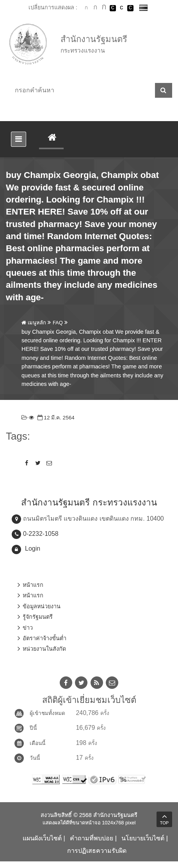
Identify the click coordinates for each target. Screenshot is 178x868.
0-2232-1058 (41, 534)
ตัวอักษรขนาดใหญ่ (104, 8)
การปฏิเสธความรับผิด (97, 851)
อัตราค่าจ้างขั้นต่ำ (44, 638)
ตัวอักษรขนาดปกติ (86, 8)
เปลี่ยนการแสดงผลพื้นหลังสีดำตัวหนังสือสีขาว (113, 8)
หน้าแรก (33, 585)
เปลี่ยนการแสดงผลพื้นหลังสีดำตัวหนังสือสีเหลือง (130, 8)
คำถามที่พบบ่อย (92, 838)
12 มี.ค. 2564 (55, 418)
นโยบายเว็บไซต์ (143, 838)
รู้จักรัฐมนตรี (38, 617)
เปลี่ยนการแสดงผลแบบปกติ (121, 8)
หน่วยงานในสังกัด (44, 649)
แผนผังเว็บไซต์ (42, 838)
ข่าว (28, 628)
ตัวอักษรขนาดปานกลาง (95, 8)
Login (33, 548)
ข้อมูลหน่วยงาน (42, 606)
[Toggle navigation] (19, 139)
